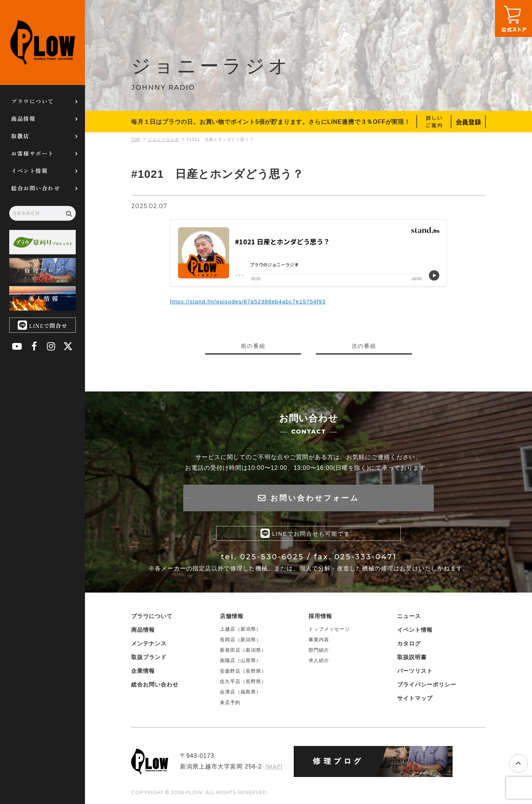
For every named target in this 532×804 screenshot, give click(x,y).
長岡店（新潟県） (241, 641)
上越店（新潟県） (241, 631)
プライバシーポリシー (427, 686)
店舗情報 (232, 618)
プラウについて (33, 101)
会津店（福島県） (241, 694)
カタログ (409, 645)
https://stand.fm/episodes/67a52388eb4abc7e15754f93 (251, 301)
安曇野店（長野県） (243, 673)
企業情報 (143, 673)
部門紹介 (319, 652)
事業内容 (319, 641)
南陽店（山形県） (241, 662)
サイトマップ (415, 700)
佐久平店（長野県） (243, 683)
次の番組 (364, 346)
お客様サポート (33, 153)
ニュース (409, 618)
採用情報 (320, 618)
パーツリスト (415, 673)
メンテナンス (149, 645)
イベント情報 (29, 171)
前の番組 (253, 346)
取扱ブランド (149, 659)
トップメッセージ (329, 631)
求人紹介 (319, 662)
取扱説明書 (412, 659)
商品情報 (23, 118)
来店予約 (230, 704)
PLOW (42, 43)
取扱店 (20, 136)
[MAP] (274, 768)
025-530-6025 (272, 559)
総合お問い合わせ (35, 188)
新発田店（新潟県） (243, 652)
